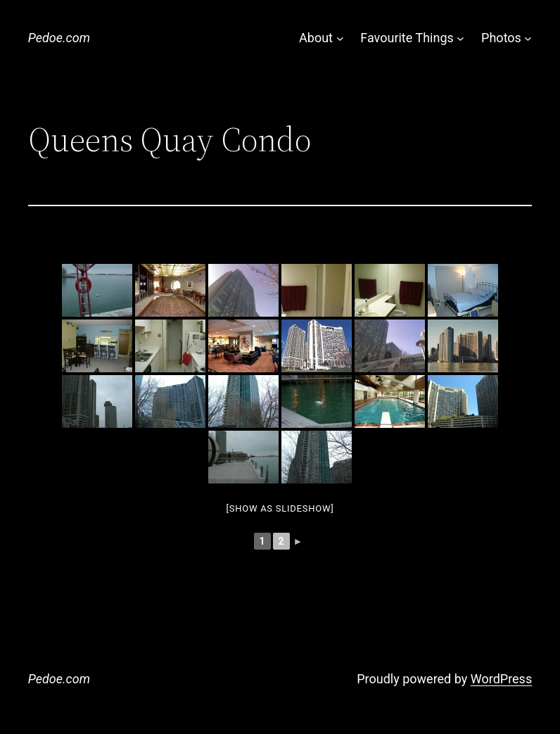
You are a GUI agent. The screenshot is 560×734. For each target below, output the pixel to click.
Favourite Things (407, 38)
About (316, 38)
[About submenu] (340, 38)
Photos (501, 38)
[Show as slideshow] (280, 508)
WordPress (501, 679)
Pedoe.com (59, 38)
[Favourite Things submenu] (460, 38)
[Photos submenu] (528, 38)
